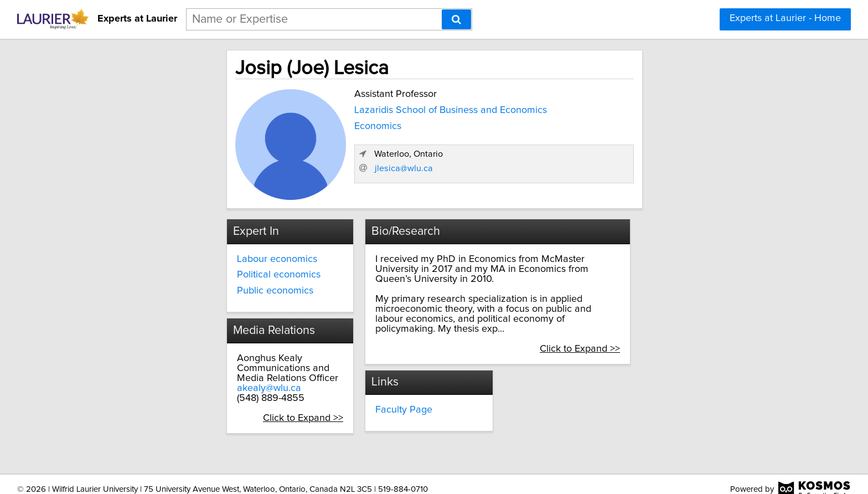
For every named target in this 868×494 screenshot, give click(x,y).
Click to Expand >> (262, 415)
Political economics (183, 272)
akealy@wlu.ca (173, 385)
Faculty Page (364, 378)
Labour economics (181, 256)
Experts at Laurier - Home (785, 18)
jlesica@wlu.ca (604, 181)
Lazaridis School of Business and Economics (350, 108)
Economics (277, 124)
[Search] (456, 19)
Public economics (179, 289)
